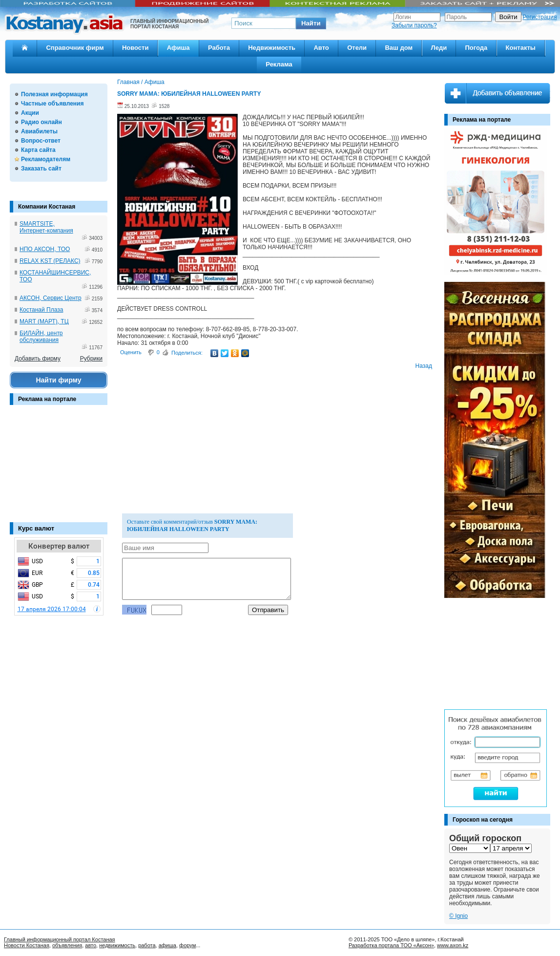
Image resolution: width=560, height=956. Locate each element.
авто (91, 945)
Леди (439, 48)
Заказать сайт (41, 169)
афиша (167, 945)
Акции (30, 113)
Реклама (279, 64)
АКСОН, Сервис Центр (51, 298)
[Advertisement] (59, 468)
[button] (311, 23)
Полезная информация (54, 94)
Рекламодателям (46, 159)
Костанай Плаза (41, 310)
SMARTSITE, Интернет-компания (46, 227)
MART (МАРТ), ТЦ (44, 321)
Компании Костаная (47, 207)
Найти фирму (58, 380)
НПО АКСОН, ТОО (45, 249)
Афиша (178, 48)
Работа (219, 48)
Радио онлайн (41, 122)
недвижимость (117, 945)
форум (187, 945)
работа (147, 945)
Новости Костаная (27, 945)
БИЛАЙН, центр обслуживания (41, 337)
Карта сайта (38, 150)
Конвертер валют (59, 546)
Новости (135, 48)
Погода (476, 48)
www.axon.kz (453, 945)
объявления (67, 945)
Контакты (521, 48)
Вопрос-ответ (41, 141)
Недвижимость (272, 48)
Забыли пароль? (414, 25)
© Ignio (458, 916)
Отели (357, 48)
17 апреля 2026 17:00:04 (52, 609)
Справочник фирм (75, 48)
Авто (321, 48)
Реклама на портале (47, 399)
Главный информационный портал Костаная (60, 939)
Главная (128, 82)
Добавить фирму (38, 359)
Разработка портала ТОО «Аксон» (391, 945)
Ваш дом (399, 48)
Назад (424, 366)
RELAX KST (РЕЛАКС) (50, 261)
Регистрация (539, 17)
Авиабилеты (39, 131)
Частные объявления (52, 104)
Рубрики (91, 359)
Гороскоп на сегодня (483, 820)
